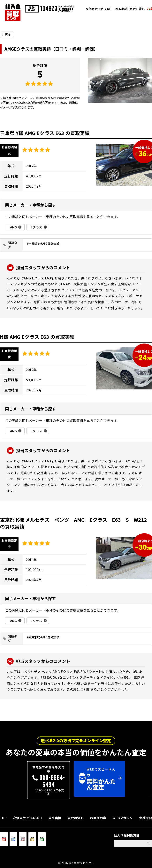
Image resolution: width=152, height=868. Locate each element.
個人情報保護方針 (127, 835)
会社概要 (146, 818)
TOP (3, 818)
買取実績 (121, 9)
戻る (8, 34)
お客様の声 (98, 818)
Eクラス (36, 227)
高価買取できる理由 (99, 9)
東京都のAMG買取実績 (44, 637)
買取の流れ (137, 9)
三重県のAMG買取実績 (44, 244)
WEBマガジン (123, 818)
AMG (14, 227)
